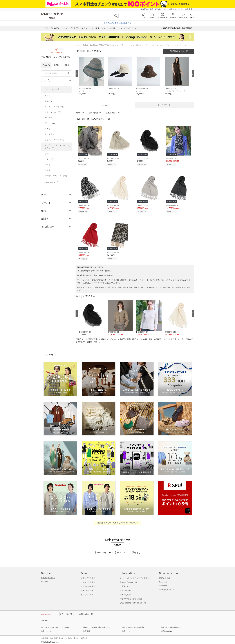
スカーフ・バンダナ (53, 112)
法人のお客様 (125, 593)
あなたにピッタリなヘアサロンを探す (55, 626)
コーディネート (164, 105)
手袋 (47, 154)
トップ (78, 45)
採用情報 (84, 637)
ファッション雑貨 (52, 89)
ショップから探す (88, 581)
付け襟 (48, 165)
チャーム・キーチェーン (55, 140)
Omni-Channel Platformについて (133, 602)
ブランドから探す (88, 577)
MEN (56, 65)
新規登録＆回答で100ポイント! (153, 9)
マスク (48, 170)
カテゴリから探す (88, 585)
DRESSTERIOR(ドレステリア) (111, 45)
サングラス (49, 134)
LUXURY (45, 580)
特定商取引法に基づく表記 (131, 597)
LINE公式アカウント (167, 588)
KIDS (67, 65)
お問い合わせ (125, 589)
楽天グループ (174, 9)
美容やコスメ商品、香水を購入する (97, 626)
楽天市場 (189, 9)
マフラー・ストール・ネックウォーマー (56, 147)
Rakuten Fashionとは (128, 581)
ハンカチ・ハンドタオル (55, 107)
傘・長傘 (49, 118)
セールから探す (87, 589)
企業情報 (45, 637)
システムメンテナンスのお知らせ (117, 23)
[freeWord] (56, 73)
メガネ (48, 129)
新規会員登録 (165, 577)
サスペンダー (50, 101)
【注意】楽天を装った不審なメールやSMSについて (118, 521)
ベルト (48, 96)
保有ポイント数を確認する (171, 626)
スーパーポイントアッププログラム (134, 577)
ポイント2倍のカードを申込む (134, 626)
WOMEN (46, 65)
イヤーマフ (49, 159)
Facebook (163, 581)
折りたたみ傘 (50, 123)
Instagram (163, 584)
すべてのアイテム (88, 593)
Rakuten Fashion (90, 45)
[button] (92, 78)
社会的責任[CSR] (72, 637)
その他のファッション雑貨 (56, 176)
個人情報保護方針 (57, 637)
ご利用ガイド (125, 585)
